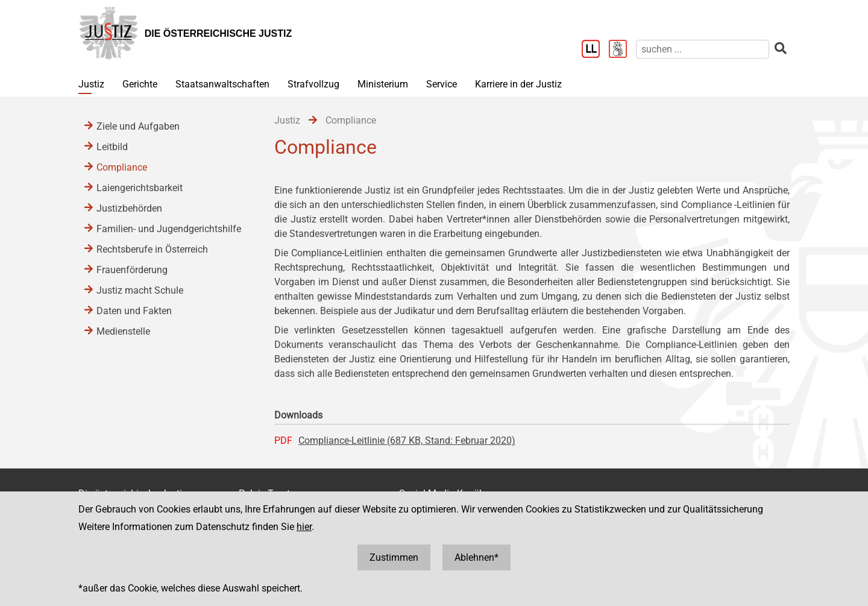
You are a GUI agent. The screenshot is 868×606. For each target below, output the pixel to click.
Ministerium (383, 84)
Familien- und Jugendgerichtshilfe (169, 229)
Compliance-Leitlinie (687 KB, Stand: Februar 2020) (407, 440)
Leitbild (112, 147)
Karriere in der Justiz (518, 84)
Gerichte (140, 84)
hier (304, 527)
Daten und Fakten (134, 311)
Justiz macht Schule (140, 290)
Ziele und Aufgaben (138, 126)
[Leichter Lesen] (595, 50)
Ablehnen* (476, 557)
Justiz (91, 84)
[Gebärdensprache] (622, 50)
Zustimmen (394, 557)
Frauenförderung (132, 270)
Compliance (122, 167)
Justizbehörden (129, 208)
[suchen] (703, 49)
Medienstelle (123, 331)
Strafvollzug (313, 84)
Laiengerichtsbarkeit (140, 188)
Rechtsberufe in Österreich (152, 249)
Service (442, 84)
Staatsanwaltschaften (222, 84)
